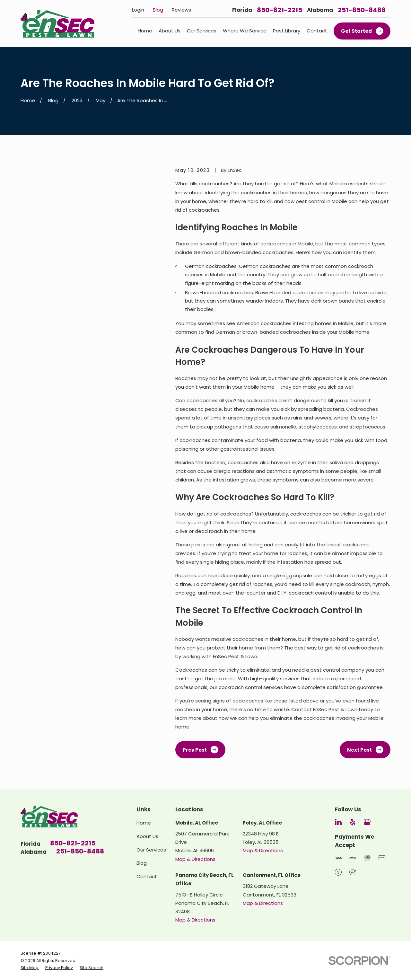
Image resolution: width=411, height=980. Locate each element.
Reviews (181, 10)
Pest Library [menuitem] (287, 31)
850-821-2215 (280, 10)
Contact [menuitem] (317, 31)
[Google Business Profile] (367, 822)
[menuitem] (30, 968)
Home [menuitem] (145, 31)
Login (138, 10)
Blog (158, 10)
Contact (147, 876)
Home (144, 823)
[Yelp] (353, 822)
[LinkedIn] (338, 822)
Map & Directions (195, 859)
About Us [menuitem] (170, 31)
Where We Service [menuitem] (245, 31)
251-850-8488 (362, 10)
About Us (147, 836)
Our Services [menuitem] (202, 31)
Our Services (151, 850)
